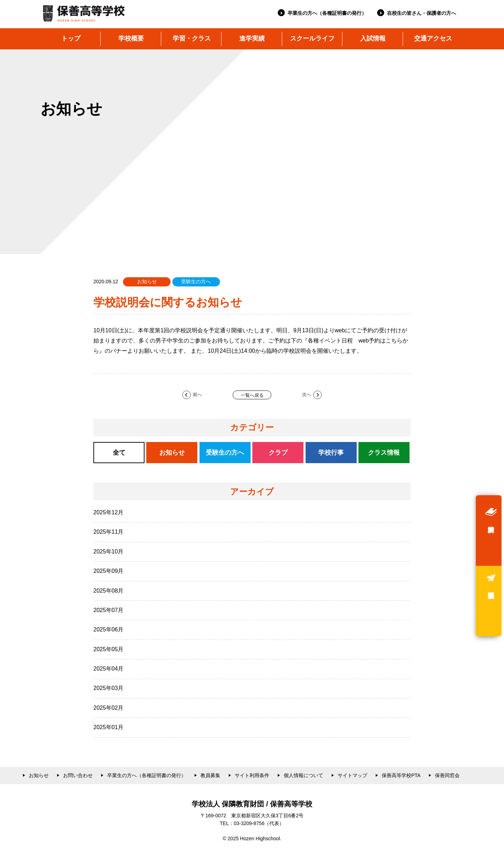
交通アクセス (433, 38)
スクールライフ (312, 38)
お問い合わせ (78, 775)
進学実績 (252, 38)
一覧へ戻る (252, 395)
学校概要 (131, 38)
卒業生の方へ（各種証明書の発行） (327, 13)
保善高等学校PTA (401, 775)
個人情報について (303, 775)
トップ (71, 38)
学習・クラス (192, 38)
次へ (307, 395)
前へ (197, 395)
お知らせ (39, 775)
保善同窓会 (447, 775)
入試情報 (373, 38)
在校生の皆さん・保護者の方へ (422, 13)
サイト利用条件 (252, 775)
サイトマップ (352, 775)
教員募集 (210, 775)
